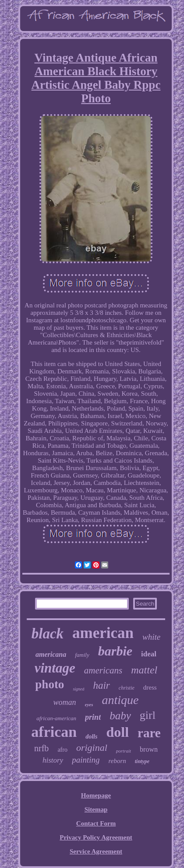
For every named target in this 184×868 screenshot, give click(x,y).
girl (148, 715)
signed (78, 689)
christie (127, 688)
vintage (55, 668)
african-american (56, 718)
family (82, 655)
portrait (124, 751)
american (103, 633)
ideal (149, 654)
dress (150, 687)
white (151, 637)
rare (149, 733)
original (92, 748)
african (54, 732)
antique (120, 700)
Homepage (96, 795)
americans (103, 670)
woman (65, 702)
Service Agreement (96, 851)
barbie (115, 651)
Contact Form (96, 823)
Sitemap (96, 809)
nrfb (41, 748)
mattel (144, 670)
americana (51, 654)
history (53, 760)
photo (50, 684)
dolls (91, 737)
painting (86, 760)
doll (117, 732)
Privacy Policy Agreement (96, 837)
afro (62, 750)
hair (101, 685)
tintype (142, 761)
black (48, 634)
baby (120, 716)
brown (149, 749)
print (93, 717)
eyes (89, 704)
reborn (117, 761)
